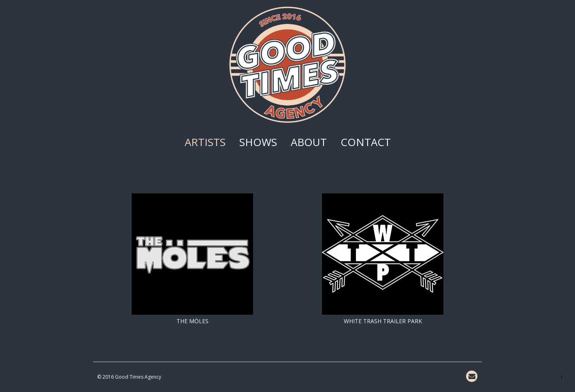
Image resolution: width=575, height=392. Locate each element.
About (309, 142)
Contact (366, 142)
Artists (205, 142)
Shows (258, 142)
